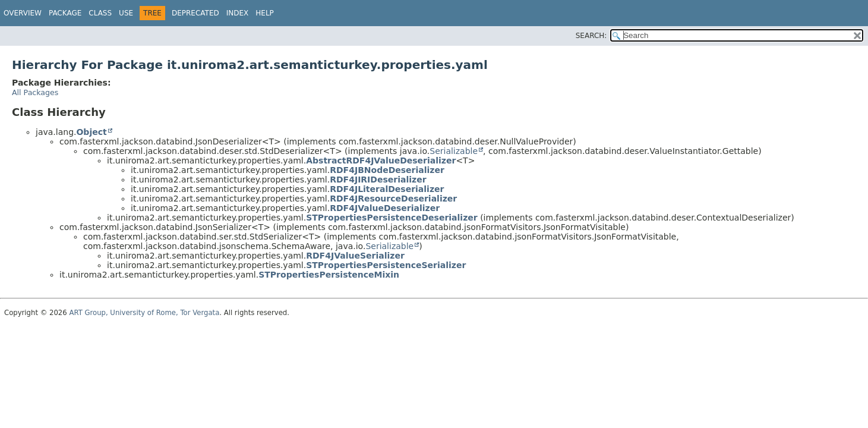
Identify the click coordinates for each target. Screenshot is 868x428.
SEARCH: (591, 36)
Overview (23, 13)
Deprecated (195, 13)
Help (265, 13)
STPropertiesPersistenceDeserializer (392, 218)
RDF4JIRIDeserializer (378, 180)
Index (238, 13)
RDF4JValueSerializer (355, 256)
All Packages (35, 92)
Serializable (454, 151)
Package (65, 13)
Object (91, 132)
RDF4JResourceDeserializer (393, 199)
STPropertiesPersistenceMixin (329, 275)
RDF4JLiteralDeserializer (387, 189)
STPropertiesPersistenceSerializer (386, 265)
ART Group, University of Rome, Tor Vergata (144, 313)
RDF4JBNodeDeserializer (387, 170)
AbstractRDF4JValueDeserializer (381, 160)
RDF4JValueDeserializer (385, 208)
